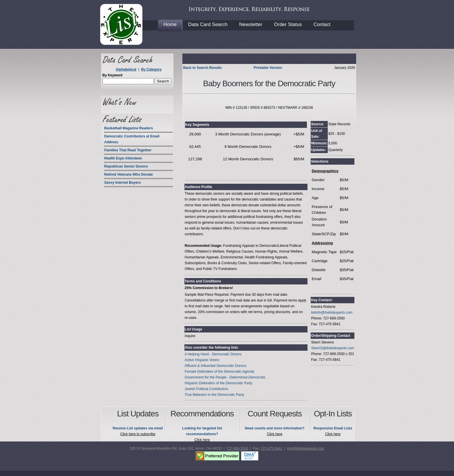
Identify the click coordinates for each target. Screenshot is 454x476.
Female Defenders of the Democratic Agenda (219, 372)
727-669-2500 (237, 449)
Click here (202, 440)
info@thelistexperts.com (305, 449)
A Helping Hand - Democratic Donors (213, 354)
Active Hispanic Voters (202, 360)
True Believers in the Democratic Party (214, 395)
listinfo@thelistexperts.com (332, 313)
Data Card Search (208, 24)
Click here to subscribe (138, 434)
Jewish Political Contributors (206, 389)
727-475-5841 (271, 449)
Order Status (288, 24)
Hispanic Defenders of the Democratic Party (218, 383)
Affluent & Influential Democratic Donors (216, 366)
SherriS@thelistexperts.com (333, 348)
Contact (322, 24)
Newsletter (251, 24)
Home (170, 24)
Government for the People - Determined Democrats (225, 377)
